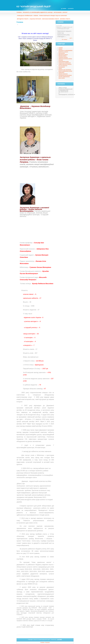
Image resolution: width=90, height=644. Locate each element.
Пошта (60, 68)
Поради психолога (63, 74)
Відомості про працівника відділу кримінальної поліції (65, 70)
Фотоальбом (58, 12)
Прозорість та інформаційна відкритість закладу (38, 12)
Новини (36, 16)
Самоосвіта (61, 72)
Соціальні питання (35, 19)
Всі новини (65, 39)
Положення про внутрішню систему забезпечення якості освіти (65, 77)
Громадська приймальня (25, 16)
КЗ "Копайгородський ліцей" (34, 7)
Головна (64, 9)
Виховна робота (65, 19)
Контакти (71, 9)
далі (71, 38)
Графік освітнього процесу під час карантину (53, 16)
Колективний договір (64, 61)
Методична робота (23, 19)
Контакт (65, 12)
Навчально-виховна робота (51, 19)
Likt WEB (59, 639)
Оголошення (62, 67)
